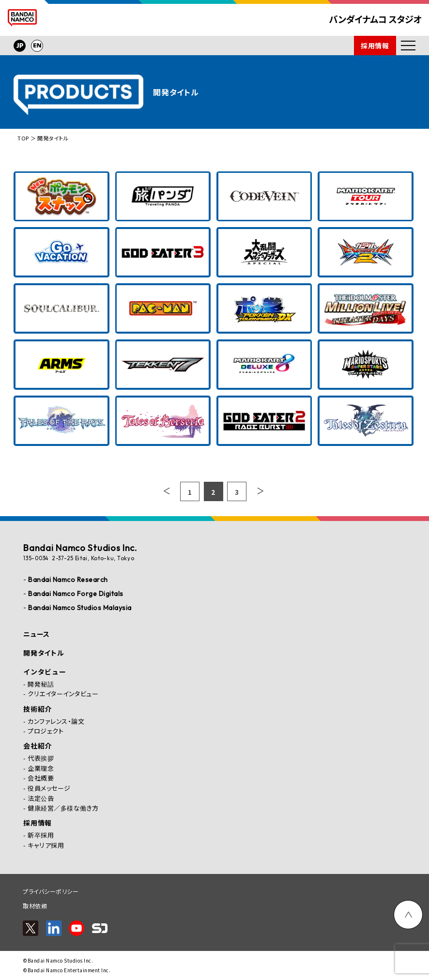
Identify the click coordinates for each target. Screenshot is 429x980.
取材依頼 (35, 906)
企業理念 (41, 768)
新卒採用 (41, 835)
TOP (23, 138)
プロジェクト (46, 731)
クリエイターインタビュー (63, 694)
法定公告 (41, 798)
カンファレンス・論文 (56, 721)
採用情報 (375, 46)
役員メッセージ (49, 788)
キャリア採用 (46, 845)
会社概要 (41, 778)
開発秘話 (41, 684)
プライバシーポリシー (51, 891)
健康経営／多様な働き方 (63, 808)
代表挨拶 (41, 758)
